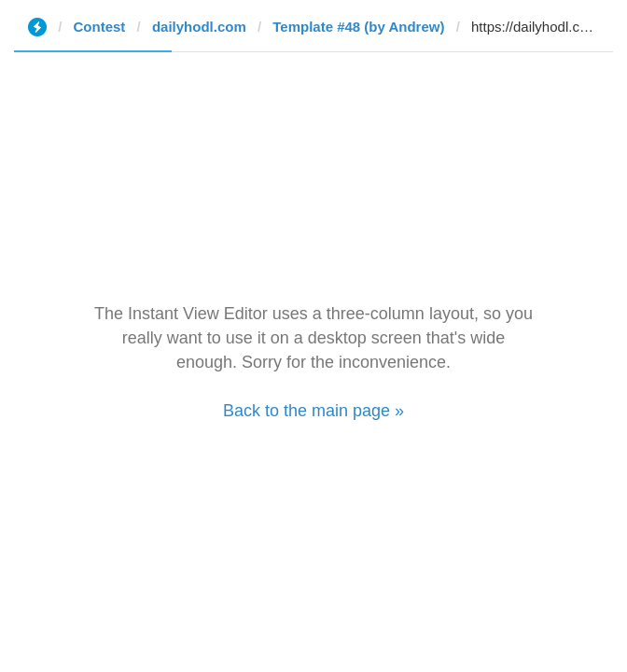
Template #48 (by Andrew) (358, 27)
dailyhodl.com (199, 27)
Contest (100, 27)
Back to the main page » (313, 411)
